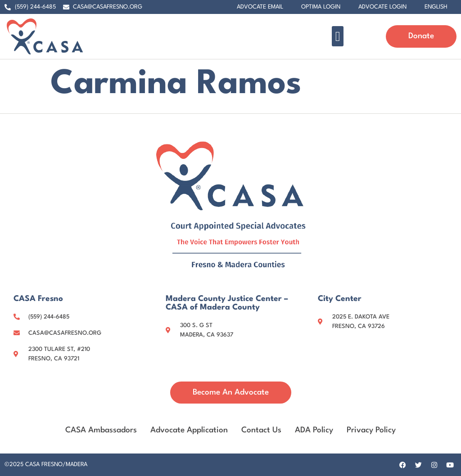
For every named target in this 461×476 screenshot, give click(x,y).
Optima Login (321, 7)
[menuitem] (436, 7)
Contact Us (261, 430)
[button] (338, 36)
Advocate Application (189, 430)
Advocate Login (382, 7)
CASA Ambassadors (101, 430)
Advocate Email (260, 7)
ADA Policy (314, 430)
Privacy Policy (371, 430)
